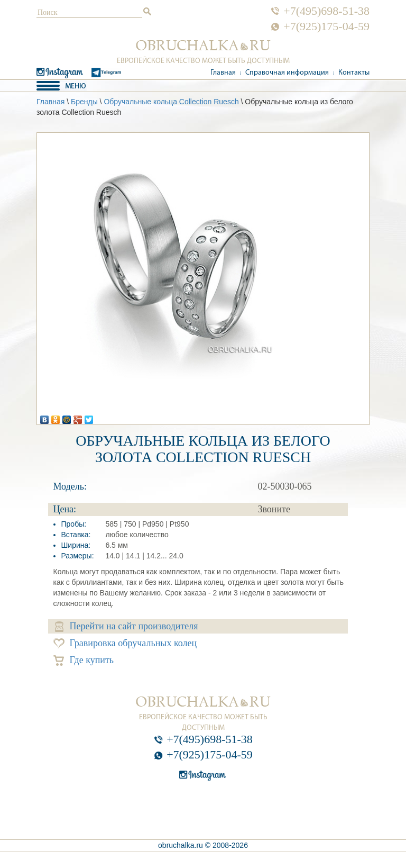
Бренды (84, 102)
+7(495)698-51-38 (326, 11)
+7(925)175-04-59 (326, 26)
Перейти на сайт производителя (127, 626)
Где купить (84, 660)
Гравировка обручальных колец (125, 643)
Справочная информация (287, 73)
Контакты (354, 73)
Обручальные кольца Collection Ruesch (171, 102)
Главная (223, 73)
